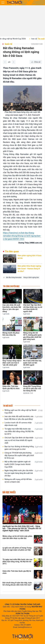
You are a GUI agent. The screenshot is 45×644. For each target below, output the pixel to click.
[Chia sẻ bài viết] (36, 62)
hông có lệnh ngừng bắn (31, 277)
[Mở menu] (3, 3)
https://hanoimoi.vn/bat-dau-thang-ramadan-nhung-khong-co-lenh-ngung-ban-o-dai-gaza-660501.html (22, 236)
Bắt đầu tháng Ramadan (14, 277)
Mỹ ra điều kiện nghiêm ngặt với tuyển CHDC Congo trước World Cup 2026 (24, 464)
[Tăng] (14, 62)
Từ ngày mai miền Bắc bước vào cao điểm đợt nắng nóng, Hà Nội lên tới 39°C (24, 431)
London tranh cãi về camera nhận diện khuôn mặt (24, 424)
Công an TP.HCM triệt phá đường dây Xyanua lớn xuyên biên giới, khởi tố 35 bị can (24, 455)
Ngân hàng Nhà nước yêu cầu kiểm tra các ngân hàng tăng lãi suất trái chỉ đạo (24, 473)
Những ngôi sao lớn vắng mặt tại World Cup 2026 (24, 411)
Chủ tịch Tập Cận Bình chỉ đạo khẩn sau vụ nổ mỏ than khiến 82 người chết (24, 440)
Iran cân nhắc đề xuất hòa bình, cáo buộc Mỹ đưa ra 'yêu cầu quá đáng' (24, 418)
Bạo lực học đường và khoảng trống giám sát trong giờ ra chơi (24, 448)
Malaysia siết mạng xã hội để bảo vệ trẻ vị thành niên (24, 481)
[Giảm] (5, 62)
